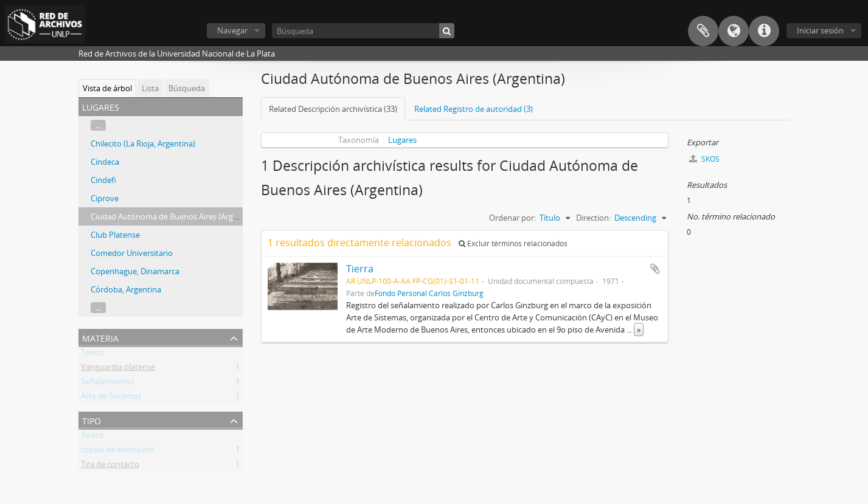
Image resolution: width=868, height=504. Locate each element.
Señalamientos (108, 384)
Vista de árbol (107, 88)
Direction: (593, 218)
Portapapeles (703, 31)
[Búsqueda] (363, 31)
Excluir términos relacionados (513, 243)
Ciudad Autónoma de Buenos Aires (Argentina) (175, 216)
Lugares (402, 140)
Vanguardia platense (118, 369)
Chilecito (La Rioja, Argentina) (143, 143)
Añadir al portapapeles (655, 269)
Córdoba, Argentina (126, 289)
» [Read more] (639, 330)
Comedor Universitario (132, 253)
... (98, 125)
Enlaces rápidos (764, 31)
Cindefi (103, 180)
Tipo (92, 420)
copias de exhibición (117, 452)
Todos (92, 354)
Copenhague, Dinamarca (135, 271)
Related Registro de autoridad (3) (474, 109)
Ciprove (105, 198)
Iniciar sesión (820, 30)
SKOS (704, 159)
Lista (150, 88)
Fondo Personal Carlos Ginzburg (429, 293)
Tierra (360, 269)
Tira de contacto (110, 466)
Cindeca (105, 162)
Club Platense (115, 235)
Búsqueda (187, 88)
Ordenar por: (512, 218)
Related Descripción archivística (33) (333, 109)
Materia (100, 337)
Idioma (734, 31)
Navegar (232, 30)
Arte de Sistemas (111, 398)
